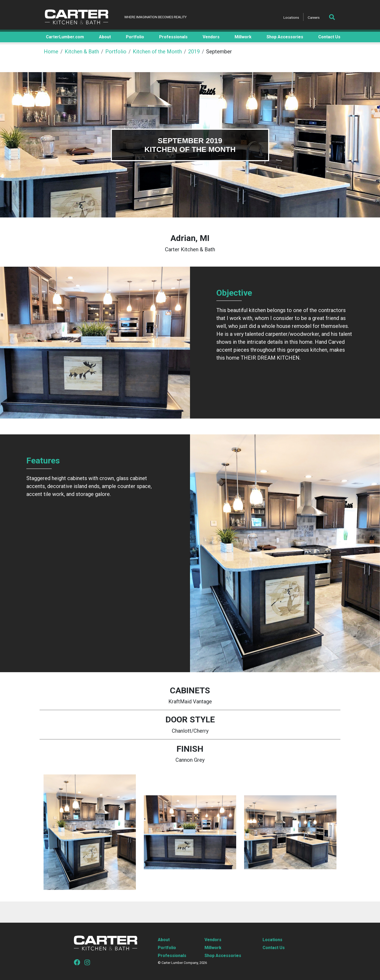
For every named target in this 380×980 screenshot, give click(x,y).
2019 (194, 52)
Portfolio (116, 52)
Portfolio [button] (135, 37)
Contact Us (274, 948)
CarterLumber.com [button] (65, 37)
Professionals (172, 956)
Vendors (213, 940)
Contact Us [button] (329, 37)
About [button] (105, 37)
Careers (314, 17)
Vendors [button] (211, 37)
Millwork (213, 948)
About (164, 940)
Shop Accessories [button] (285, 37)
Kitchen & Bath (82, 52)
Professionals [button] (173, 37)
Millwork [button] (243, 37)
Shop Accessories (223, 956)
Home (51, 52)
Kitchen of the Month (157, 52)
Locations (291, 17)
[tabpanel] (190, 145)
